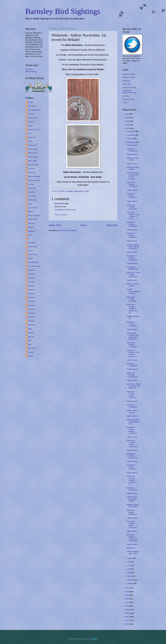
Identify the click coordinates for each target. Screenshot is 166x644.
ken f (30, 344)
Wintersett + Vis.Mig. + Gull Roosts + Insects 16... (133, 353)
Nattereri (31, 227)
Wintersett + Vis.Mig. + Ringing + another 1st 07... (132, 480)
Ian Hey (31, 184)
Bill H (30, 133)
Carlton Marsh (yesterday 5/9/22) (132, 499)
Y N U (125, 103)
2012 (127, 620)
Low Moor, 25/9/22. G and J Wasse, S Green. (133, 215)
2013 (127, 617)
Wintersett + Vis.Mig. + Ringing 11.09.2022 (132, 430)
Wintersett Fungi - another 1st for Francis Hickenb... (133, 176)
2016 (127, 606)
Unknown (31, 270)
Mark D (31, 212)
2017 (127, 602)
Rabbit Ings (131, 548)
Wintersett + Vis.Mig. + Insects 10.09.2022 (132, 443)
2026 (127, 114)
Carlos (30, 141)
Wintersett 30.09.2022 (132, 150)
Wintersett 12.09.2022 (132, 406)
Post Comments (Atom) (68, 230)
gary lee (31, 337)
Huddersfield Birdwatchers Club (129, 92)
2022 (127, 128)
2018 (127, 599)
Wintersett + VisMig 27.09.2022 (132, 196)
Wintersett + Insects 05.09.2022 (132, 512)
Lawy (30, 204)
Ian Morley (32, 188)
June (129, 565)
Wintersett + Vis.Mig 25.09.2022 (132, 224)
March (130, 576)
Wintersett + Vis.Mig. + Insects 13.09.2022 (132, 395)
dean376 (31, 333)
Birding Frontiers (129, 77)
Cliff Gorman (59, 203)
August (130, 558)
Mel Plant (31, 223)
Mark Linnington (34, 215)
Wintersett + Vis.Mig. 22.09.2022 (132, 258)
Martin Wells (32, 219)
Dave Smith (32, 161)
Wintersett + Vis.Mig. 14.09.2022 (132, 375)
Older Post (112, 225)
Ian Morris (32, 192)
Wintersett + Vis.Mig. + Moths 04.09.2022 (132, 524)
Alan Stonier (32, 106)
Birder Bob (32, 137)
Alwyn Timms (33, 118)
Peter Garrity (33, 247)
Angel (30, 126)
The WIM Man (33, 262)
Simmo (30, 251)
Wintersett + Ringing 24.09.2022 (132, 235)
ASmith (31, 102)
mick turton (32, 348)
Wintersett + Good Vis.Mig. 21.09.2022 (133, 275)
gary (30, 340)
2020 (127, 592)
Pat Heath (32, 243)
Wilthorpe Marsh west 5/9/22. (133, 506)
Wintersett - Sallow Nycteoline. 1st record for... (134, 386)
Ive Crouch (32, 196)
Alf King (31, 114)
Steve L (31, 258)
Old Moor (126, 96)
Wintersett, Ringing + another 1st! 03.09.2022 (132, 538)
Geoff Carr (32, 173)
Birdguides (127, 81)
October (130, 139)
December (131, 131)
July (129, 562)
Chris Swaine (33, 149)
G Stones (31, 169)
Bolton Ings (127, 84)
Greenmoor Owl (34, 180)
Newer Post (55, 225)
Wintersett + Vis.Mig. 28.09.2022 (132, 184)
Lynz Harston (33, 208)
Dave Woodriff (33, 165)
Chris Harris (32, 145)
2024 (127, 121)
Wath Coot (32, 325)
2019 (127, 595)
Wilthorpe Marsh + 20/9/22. (134, 285)
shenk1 (31, 356)
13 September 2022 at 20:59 (65, 210)
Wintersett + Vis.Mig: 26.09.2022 (132, 207)
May (129, 569)
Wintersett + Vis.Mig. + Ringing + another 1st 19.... (132, 309)
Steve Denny (33, 255)
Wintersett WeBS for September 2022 (133, 422)
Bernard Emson (34, 130)
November (131, 135)
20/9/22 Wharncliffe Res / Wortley (134, 291)
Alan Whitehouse (34, 110)
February (131, 580)
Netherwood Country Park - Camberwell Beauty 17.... (133, 336)
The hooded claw (34, 266)
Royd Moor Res (128, 99)
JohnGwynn (32, 200)
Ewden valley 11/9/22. (132, 411)
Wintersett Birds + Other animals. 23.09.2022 (133, 247)
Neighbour (32, 231)
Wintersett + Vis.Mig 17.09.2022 (132, 345)
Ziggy (30, 329)
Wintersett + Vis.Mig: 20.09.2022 (132, 299)
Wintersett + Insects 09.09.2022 (132, 456)
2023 (127, 125)
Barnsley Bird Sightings (63, 11)
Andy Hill (31, 122)
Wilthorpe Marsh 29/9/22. (133, 159)
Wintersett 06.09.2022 (132, 489)
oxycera (31, 352)
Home (84, 225)
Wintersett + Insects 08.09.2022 (132, 467)
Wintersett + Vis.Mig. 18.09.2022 (132, 324)
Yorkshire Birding (129, 74)
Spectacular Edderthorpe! (132, 268)
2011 (127, 624)
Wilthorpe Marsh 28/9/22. (133, 168)
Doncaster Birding (129, 87)
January (130, 583)
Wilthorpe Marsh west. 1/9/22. (133, 553)
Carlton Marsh (132, 145)
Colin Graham (33, 157)
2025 (127, 118)
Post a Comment (61, 215)
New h (30, 235)
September (131, 142)
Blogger (95, 639)
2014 (127, 613)
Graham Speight (34, 176)
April (129, 573)
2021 (127, 588)
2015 (127, 610)
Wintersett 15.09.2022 (132, 365)
